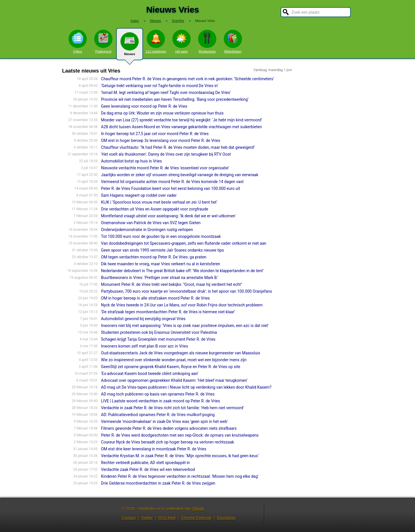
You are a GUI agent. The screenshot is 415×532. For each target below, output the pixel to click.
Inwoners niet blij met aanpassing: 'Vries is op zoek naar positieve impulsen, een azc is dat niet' (185, 326)
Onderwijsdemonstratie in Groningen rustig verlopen (147, 230)
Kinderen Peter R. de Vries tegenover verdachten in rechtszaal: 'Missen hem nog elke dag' (180, 476)
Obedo (198, 509)
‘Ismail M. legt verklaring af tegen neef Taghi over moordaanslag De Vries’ (166, 93)
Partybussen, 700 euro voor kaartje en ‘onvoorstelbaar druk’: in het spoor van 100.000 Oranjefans (187, 291)
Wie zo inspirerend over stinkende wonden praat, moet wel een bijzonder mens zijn (174, 360)
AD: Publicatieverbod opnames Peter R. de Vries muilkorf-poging (158, 415)
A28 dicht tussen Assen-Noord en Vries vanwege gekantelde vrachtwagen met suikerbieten (182, 127)
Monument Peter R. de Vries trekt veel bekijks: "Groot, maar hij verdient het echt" (172, 284)
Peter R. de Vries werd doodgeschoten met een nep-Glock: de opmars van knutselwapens (180, 435)
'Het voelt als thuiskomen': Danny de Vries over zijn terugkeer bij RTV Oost (166, 154)
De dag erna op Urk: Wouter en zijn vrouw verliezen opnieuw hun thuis (162, 113)
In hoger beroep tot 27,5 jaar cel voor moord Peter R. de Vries (155, 134)
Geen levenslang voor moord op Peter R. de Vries (144, 106)
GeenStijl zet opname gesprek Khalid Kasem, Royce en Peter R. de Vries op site (171, 367)
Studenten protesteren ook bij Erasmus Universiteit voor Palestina (159, 332)
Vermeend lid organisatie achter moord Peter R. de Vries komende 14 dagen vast (172, 182)
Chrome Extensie (196, 518)
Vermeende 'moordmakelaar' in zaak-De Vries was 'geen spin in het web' (164, 421)
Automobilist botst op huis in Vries (132, 161)
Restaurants (207, 41)
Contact (129, 518)
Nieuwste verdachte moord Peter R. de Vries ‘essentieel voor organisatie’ (165, 168)
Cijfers (78, 41)
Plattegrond (103, 41)
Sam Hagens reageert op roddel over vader (139, 195)
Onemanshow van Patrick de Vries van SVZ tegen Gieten (151, 223)
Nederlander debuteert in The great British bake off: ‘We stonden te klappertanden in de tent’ (182, 271)
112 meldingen (156, 41)
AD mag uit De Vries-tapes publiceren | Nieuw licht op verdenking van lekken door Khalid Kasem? (186, 387)
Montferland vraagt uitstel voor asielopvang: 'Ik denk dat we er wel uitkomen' (168, 216)
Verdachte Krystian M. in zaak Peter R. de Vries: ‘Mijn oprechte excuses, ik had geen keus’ (180, 456)
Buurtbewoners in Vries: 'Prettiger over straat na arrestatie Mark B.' (160, 278)
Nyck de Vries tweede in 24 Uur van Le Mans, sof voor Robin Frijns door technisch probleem (182, 305)
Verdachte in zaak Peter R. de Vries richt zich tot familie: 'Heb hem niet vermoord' (173, 408)
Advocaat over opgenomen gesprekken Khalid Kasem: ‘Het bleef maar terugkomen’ (174, 380)
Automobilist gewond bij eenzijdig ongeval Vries (143, 319)
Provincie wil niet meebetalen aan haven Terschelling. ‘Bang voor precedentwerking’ (175, 99)
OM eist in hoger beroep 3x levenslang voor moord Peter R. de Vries (161, 140)
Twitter (147, 518)
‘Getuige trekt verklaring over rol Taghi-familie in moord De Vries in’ (160, 86)
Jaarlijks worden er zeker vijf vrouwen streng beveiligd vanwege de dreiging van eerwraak (180, 175)
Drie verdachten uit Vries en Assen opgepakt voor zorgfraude (155, 209)
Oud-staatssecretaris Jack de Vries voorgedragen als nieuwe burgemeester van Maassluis (181, 353)
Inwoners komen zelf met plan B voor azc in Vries (145, 346)
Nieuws (130, 46)
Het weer (182, 41)
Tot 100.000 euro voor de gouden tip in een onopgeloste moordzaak (161, 236)
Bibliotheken (233, 41)
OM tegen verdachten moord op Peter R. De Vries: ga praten (154, 257)
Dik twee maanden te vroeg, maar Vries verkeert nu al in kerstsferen (161, 264)
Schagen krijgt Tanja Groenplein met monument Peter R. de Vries (158, 339)
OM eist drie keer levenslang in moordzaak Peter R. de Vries (154, 449)
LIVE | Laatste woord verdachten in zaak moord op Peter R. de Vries (161, 401)
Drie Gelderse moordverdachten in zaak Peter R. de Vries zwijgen (158, 483)
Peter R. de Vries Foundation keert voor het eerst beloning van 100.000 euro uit (171, 188)
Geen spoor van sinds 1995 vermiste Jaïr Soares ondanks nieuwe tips (163, 250)
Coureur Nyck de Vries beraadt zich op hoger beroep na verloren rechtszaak (168, 442)
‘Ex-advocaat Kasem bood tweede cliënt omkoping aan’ (150, 374)
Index (135, 21)
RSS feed (167, 518)
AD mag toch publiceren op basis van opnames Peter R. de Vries (158, 394)
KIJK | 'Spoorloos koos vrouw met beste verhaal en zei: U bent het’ (159, 202)
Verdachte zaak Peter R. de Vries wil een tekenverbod (148, 469)
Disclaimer (226, 518)
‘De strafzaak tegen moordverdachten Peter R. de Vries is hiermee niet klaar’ (168, 312)
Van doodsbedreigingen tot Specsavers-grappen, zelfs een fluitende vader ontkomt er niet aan (184, 243)
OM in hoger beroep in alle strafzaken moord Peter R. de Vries (155, 298)
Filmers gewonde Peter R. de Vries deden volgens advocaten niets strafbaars (169, 428)
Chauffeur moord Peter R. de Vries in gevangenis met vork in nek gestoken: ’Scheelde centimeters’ (188, 79)
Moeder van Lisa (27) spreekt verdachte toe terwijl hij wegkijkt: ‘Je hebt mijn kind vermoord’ (182, 120)
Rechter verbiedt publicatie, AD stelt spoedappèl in (145, 463)
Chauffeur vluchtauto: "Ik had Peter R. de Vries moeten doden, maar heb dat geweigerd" (178, 147)
